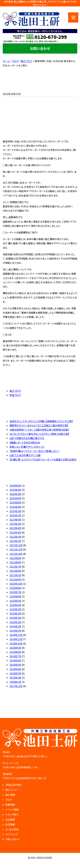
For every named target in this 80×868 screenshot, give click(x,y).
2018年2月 (15, 678)
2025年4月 (15, 507)
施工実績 (10, 795)
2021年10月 (16, 554)
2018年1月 (15, 682)
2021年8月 (15, 562)
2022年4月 (15, 528)
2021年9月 (15, 558)
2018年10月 (16, 644)
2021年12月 (16, 545)
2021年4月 (15, 579)
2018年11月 (16, 639)
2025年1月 (15, 515)
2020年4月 (15, 605)
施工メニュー (12, 790)
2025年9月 (15, 498)
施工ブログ (15, 391)
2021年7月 (15, 567)
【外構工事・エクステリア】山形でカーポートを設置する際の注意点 (43, 459)
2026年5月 (15, 490)
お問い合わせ (40, 48)
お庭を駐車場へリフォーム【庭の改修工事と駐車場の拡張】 (39, 430)
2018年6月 (15, 660)
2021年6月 (15, 571)
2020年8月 (15, 588)
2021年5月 (15, 575)
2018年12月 (16, 635)
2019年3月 (15, 622)
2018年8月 (15, 652)
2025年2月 (15, 511)
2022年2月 (15, 537)
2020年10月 (16, 584)
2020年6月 (15, 596)
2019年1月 (15, 631)
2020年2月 (15, 614)
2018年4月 (15, 669)
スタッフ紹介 (12, 814)
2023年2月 (15, 524)
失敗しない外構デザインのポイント (27, 447)
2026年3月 (15, 494)
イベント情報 (12, 810)
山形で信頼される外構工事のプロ (27, 438)
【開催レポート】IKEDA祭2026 (25, 442)
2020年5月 (15, 601)
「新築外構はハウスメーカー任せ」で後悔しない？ (34, 451)
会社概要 (10, 820)
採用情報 (10, 824)
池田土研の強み (14, 785)
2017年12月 (16, 686)
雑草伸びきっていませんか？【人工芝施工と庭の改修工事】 (39, 425)
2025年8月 (15, 502)
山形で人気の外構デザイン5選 (25, 455)
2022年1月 (15, 541)
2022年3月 (15, 532)
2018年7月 (15, 656)
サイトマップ (12, 834)
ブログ (9, 800)
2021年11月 (16, 549)
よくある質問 (12, 829)
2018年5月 (15, 665)
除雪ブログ (15, 395)
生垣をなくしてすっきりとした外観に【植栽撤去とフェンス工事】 (41, 421)
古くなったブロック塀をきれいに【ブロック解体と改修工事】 (39, 434)
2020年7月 (15, 592)
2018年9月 (15, 648)
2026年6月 (15, 486)
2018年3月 (15, 673)
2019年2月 (15, 626)
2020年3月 (15, 609)
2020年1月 (15, 618)
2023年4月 (15, 520)
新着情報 (10, 805)
